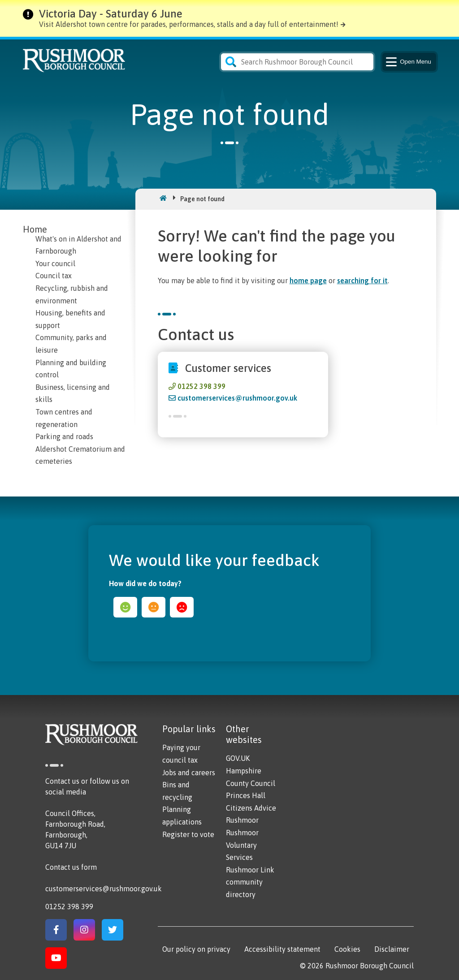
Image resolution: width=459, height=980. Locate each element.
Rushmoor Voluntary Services (242, 845)
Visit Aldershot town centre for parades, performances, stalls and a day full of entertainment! (189, 24)
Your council (55, 263)
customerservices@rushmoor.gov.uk (237, 398)
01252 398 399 (201, 386)
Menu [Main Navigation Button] (408, 62)
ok (154, 607)
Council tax (54, 276)
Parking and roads (64, 436)
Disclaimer (392, 949)
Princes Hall (246, 795)
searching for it (362, 281)
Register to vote (188, 834)
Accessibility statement (282, 949)
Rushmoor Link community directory (250, 882)
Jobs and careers (189, 773)
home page (308, 281)
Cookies (347, 949)
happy (125, 607)
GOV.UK (238, 758)
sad (182, 607)
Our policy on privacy (196, 949)
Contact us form (71, 867)
